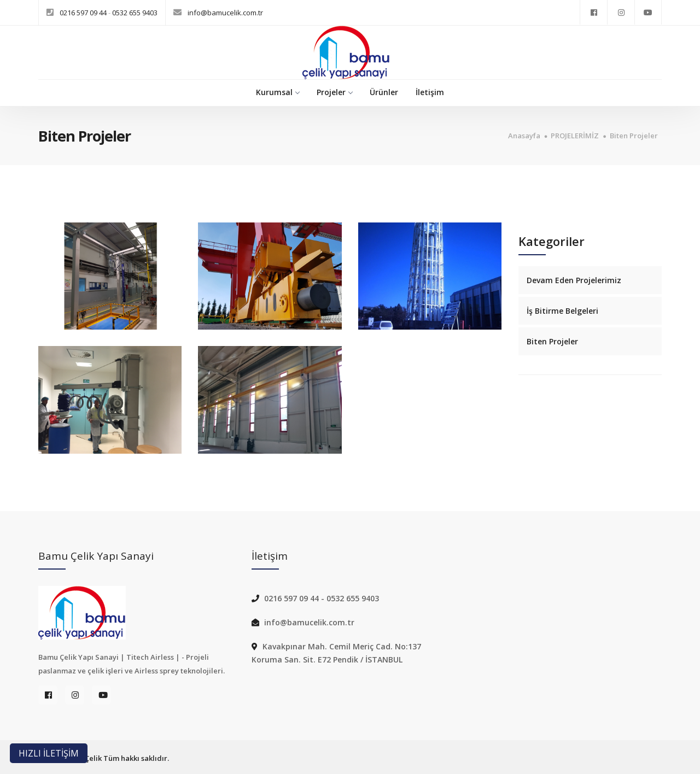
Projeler (334, 92)
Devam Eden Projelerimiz (574, 280)
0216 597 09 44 (84, 13)
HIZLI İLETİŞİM (49, 753)
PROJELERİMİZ (575, 136)
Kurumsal (278, 92)
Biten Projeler (634, 136)
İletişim (430, 92)
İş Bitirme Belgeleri (562, 311)
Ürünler (384, 92)
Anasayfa (524, 136)
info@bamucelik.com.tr (225, 13)
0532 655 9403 (135, 13)
